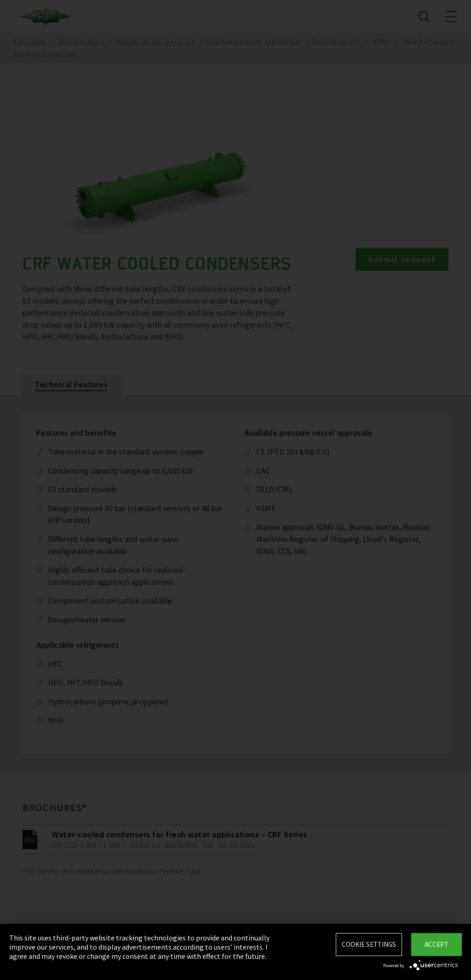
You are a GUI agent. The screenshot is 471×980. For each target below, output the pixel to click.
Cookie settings (369, 944)
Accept (437, 944)
